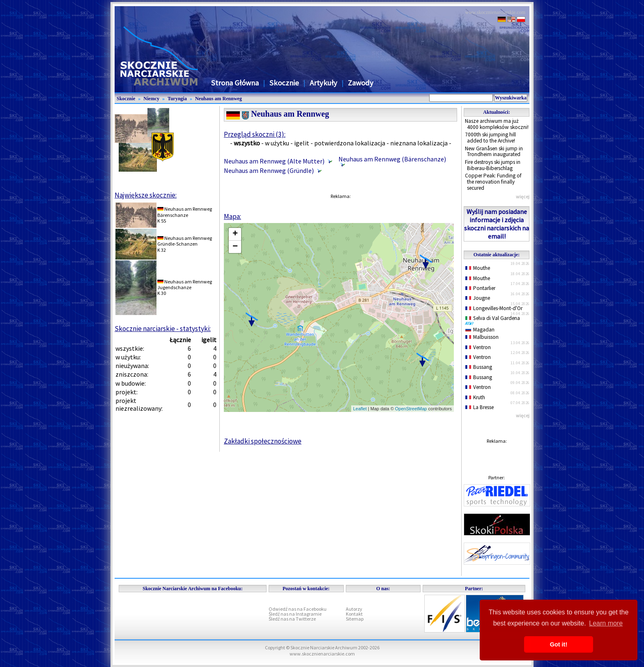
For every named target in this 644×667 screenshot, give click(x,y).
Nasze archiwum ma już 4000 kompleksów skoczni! (497, 124)
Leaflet (360, 409)
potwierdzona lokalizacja (350, 143)
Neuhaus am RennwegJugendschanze (185, 284)
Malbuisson (482, 337)
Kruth (475, 397)
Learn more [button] (606, 623)
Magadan (480, 330)
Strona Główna (235, 83)
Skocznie (284, 83)
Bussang (479, 367)
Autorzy (354, 609)
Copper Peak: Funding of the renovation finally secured (493, 182)
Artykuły (323, 83)
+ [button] (235, 234)
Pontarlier (480, 288)
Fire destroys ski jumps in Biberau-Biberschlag (493, 165)
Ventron (478, 347)
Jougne (478, 298)
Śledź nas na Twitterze (292, 619)
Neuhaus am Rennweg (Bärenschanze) (392, 159)
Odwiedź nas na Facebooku (298, 609)
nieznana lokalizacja (419, 143)
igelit (302, 143)
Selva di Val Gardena (494, 320)
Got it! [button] (559, 644)
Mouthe (478, 268)
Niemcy (151, 99)
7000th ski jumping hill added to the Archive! (490, 138)
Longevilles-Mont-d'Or (494, 308)
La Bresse (480, 407)
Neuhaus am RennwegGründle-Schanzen (185, 241)
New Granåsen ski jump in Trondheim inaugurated (494, 152)
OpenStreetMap (411, 409)
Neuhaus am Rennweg (218, 99)
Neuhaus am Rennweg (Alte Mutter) (274, 161)
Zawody (361, 83)
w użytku (277, 143)
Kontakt (354, 614)
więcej (523, 197)
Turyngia (177, 99)
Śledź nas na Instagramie (295, 614)
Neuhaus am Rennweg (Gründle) (269, 170)
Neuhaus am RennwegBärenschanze (185, 212)
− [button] (235, 247)
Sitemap (355, 619)
